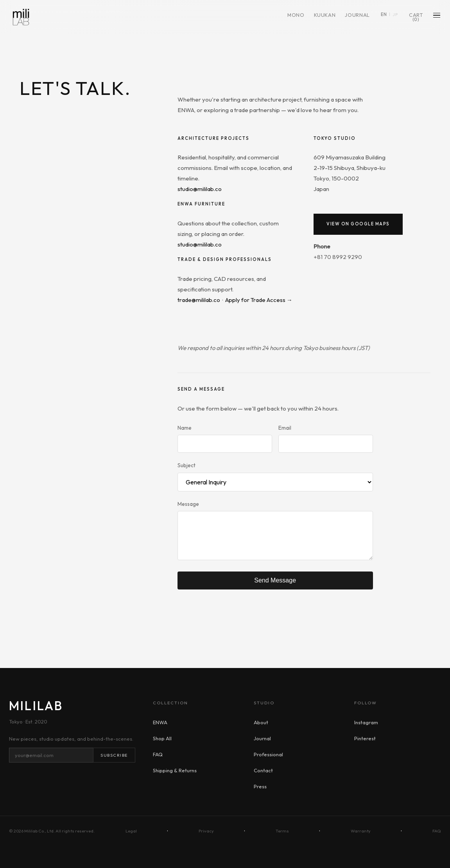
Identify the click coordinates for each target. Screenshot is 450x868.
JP (394, 16)
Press (260, 786)
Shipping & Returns (175, 770)
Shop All (162, 738)
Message (188, 504)
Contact (263, 770)
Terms (282, 831)
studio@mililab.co (200, 189)
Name (185, 428)
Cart (415, 19)
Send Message (275, 580)
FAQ (158, 754)
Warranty (361, 831)
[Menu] (436, 17)
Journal (357, 17)
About (261, 722)
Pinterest (365, 738)
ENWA (160, 722)
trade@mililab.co (199, 300)
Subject (186, 465)
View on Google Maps (358, 224)
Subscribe (114, 755)
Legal (131, 831)
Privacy (206, 831)
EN (383, 16)
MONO (295, 18)
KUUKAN (324, 18)
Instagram (366, 722)
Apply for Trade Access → (259, 300)
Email (285, 428)
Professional (268, 754)
